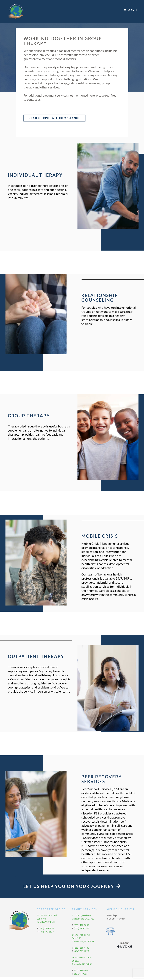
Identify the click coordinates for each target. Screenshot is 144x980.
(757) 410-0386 (81, 931)
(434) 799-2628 (46, 935)
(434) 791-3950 (46, 931)
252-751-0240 (81, 973)
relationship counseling (85, 86)
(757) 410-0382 (81, 928)
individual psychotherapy (51, 86)
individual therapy (31, 197)
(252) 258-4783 (81, 951)
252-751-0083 (81, 977)
